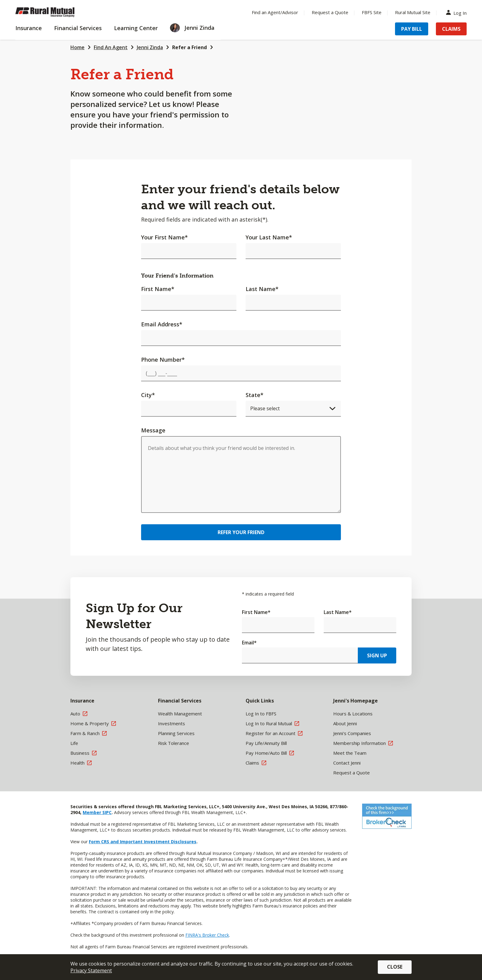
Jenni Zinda (150, 47)
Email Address (162, 324)
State (255, 395)
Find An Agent (111, 47)
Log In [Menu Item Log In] (458, 12)
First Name (158, 289)
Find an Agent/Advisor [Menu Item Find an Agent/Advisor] (275, 12)
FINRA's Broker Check (207, 935)
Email (249, 643)
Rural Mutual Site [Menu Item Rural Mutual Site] (413, 12)
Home (77, 47)
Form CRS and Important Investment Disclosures (143, 842)
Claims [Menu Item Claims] (451, 29)
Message (153, 430)
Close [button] (395, 967)
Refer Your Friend (241, 532)
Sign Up (377, 655)
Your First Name (164, 237)
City (148, 395)
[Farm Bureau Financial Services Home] (55, 12)
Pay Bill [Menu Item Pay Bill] (412, 29)
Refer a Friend (190, 47)
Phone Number (163, 360)
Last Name (262, 289)
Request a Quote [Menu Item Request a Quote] (330, 12)
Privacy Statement (91, 970)
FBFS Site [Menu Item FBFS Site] (372, 12)
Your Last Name (269, 237)
